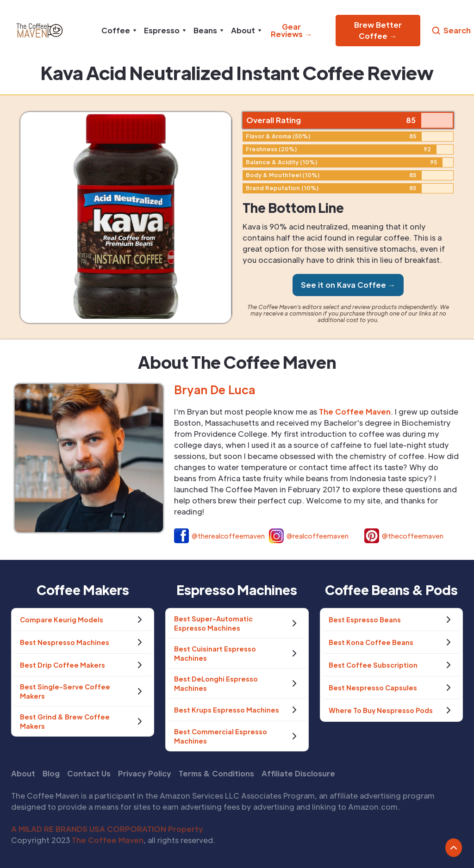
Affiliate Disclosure (298, 773)
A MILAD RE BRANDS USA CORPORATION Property (107, 829)
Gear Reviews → (291, 30)
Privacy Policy (145, 773)
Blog (51, 773)
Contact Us (89, 773)
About (23, 773)
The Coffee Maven (108, 840)
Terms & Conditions (216, 773)
